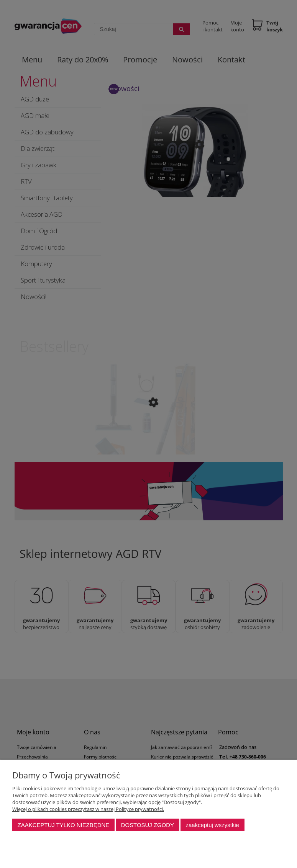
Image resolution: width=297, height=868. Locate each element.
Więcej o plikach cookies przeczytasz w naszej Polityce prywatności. (88, 809)
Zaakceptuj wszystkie (212, 825)
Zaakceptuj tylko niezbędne (64, 825)
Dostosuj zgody (148, 825)
